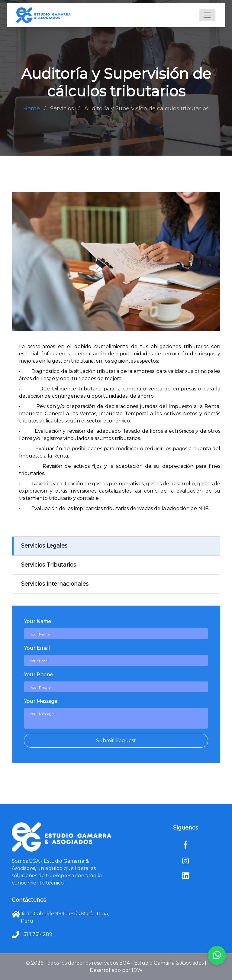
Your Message (41, 701)
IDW (137, 970)
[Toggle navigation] (207, 15)
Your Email (37, 648)
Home (32, 108)
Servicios (62, 108)
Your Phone (38, 675)
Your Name (37, 621)
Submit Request (116, 741)
